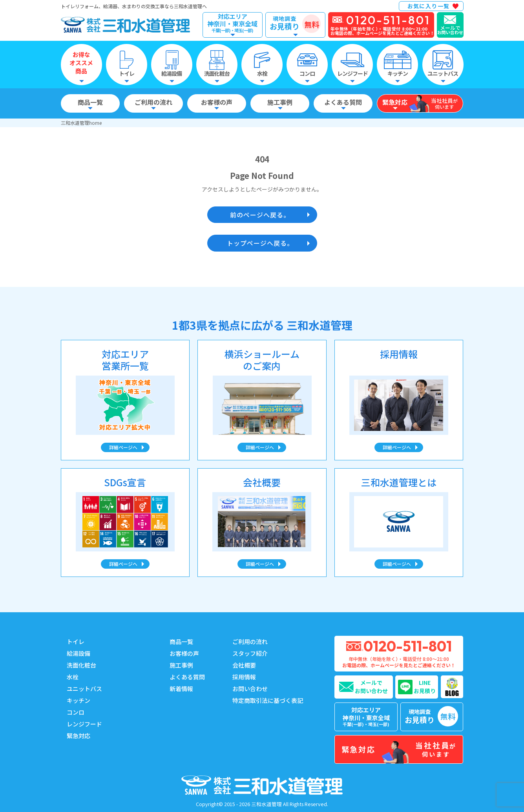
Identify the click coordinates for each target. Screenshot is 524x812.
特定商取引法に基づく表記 (268, 700)
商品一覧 (181, 641)
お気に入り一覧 (429, 6)
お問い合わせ (250, 689)
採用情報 (244, 677)
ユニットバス (84, 689)
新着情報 (181, 689)
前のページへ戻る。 (260, 215)
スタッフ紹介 (250, 653)
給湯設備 (79, 653)
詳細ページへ (123, 447)
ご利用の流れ (250, 641)
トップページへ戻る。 (260, 243)
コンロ (76, 712)
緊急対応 (79, 736)
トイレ (76, 641)
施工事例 (181, 665)
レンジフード (84, 724)
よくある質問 (187, 677)
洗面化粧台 (81, 665)
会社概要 (244, 665)
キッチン (79, 700)
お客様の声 (184, 653)
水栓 (73, 677)
